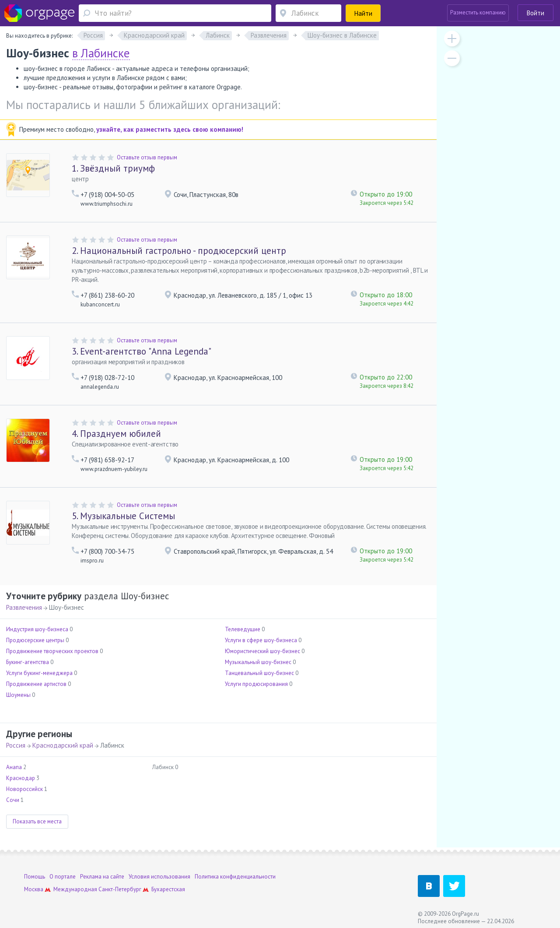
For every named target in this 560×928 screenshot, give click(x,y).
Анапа (14, 767)
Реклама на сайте (102, 877)
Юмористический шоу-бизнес (262, 651)
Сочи (13, 800)
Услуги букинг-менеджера (39, 673)
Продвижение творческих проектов (52, 651)
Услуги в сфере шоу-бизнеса (261, 640)
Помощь (35, 877)
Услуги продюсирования (256, 684)
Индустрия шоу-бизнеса (37, 629)
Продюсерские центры (35, 640)
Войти (535, 13)
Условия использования (159, 877)
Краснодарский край (63, 745)
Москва (34, 889)
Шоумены (18, 695)
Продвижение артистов (36, 684)
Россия (16, 745)
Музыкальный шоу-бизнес (258, 662)
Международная (75, 889)
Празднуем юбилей (116, 434)
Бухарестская (168, 889)
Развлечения (24, 607)
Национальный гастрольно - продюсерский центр (179, 251)
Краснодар (21, 778)
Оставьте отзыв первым (147, 157)
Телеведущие (243, 629)
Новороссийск (24, 789)
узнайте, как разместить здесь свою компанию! (170, 129)
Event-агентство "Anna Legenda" (142, 351)
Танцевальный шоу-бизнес (259, 673)
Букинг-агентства (28, 662)
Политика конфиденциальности (235, 877)
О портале (63, 877)
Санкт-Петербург (120, 889)
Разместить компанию (478, 12)
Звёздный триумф (113, 168)
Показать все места (37, 821)
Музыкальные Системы (123, 516)
